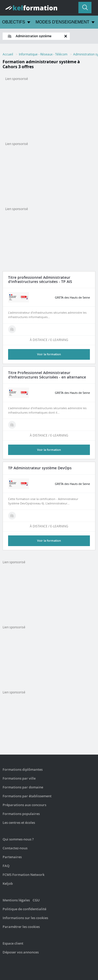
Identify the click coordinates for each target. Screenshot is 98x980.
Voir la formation (49, 354)
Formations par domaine (23, 787)
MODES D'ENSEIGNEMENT (62, 22)
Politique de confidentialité (24, 909)
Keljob (8, 883)
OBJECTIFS (14, 22)
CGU (36, 900)
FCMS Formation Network (24, 875)
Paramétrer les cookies (21, 927)
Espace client (13, 943)
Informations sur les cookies (25, 918)
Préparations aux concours (24, 805)
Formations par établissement (27, 796)
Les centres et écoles (19, 823)
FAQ (6, 866)
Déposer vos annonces (21, 952)
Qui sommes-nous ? (18, 839)
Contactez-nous (15, 848)
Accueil (8, 54)
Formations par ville (19, 778)
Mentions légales (16, 900)
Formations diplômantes (23, 769)
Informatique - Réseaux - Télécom (43, 54)
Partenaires (12, 857)
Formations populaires (21, 814)
